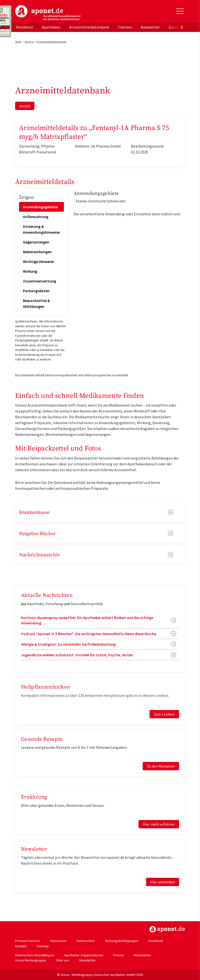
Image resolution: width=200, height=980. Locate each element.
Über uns (63, 960)
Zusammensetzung (40, 281)
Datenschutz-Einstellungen (35, 955)
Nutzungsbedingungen (122, 941)
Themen (125, 27)
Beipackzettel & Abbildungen (36, 303)
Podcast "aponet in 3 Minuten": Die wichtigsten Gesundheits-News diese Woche (89, 634)
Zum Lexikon (164, 714)
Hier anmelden (163, 882)
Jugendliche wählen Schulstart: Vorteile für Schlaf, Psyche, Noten (77, 655)
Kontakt (21, 946)
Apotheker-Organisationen (84, 955)
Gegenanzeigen (36, 242)
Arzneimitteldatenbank (89, 27)
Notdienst (25, 27)
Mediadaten (142, 955)
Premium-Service (28, 941)
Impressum (58, 941)
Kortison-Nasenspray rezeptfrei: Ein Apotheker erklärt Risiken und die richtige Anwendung (87, 620)
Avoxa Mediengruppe (31, 960)
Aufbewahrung (36, 217)
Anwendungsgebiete (40, 207)
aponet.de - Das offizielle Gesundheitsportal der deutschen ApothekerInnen (48, 13)
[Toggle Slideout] (180, 11)
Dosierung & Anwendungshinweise (41, 229)
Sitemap (43, 946)
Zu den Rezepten (161, 766)
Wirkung (30, 271)
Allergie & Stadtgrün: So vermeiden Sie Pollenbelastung (68, 644)
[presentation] (182, 27)
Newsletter (150, 27)
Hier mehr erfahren (159, 824)
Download (156, 941)
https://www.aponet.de (167, 929)
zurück (25, 106)
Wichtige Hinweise (38, 261)
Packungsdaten (36, 291)
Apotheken (51, 27)
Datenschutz (86, 941)
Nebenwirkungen (37, 252)
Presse (118, 955)
